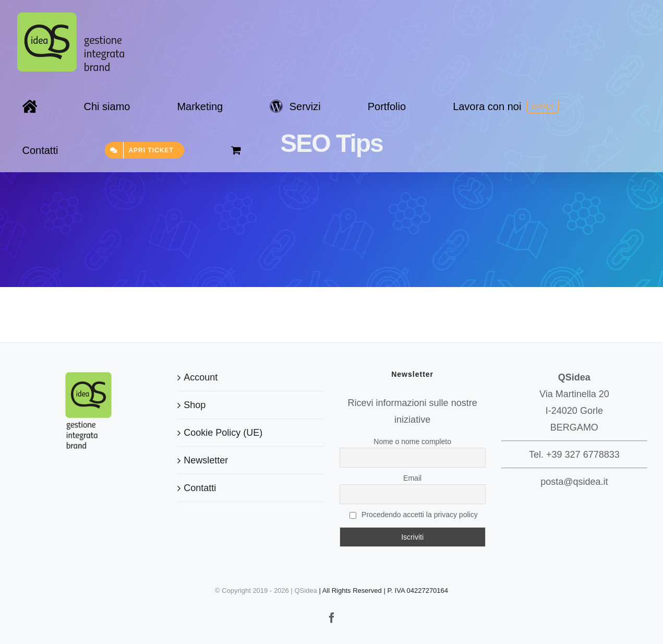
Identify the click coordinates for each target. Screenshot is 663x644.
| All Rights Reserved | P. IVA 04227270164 (383, 591)
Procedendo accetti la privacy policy (414, 515)
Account (201, 377)
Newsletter (206, 460)
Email (412, 478)
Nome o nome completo (412, 442)
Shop (195, 405)
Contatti (200, 488)
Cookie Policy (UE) (223, 433)
